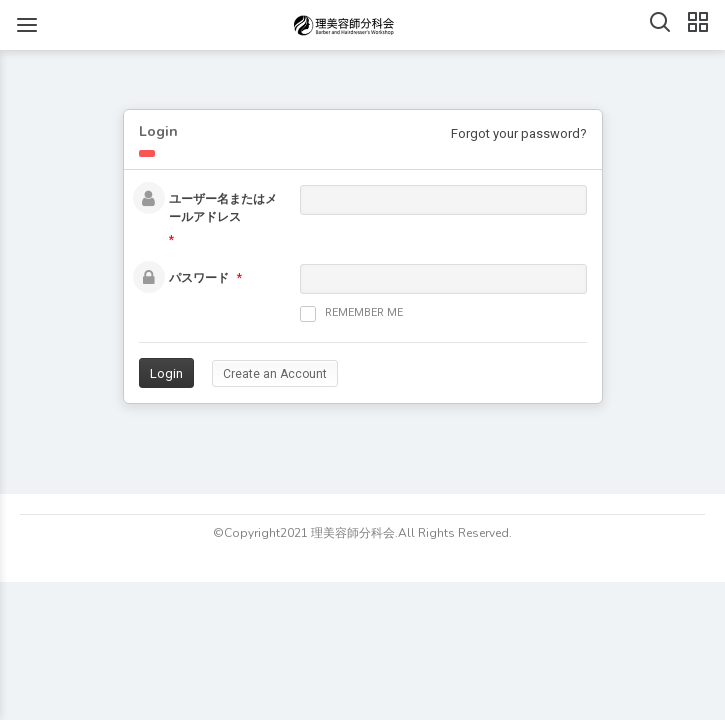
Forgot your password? (519, 133)
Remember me (351, 314)
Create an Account (275, 374)
